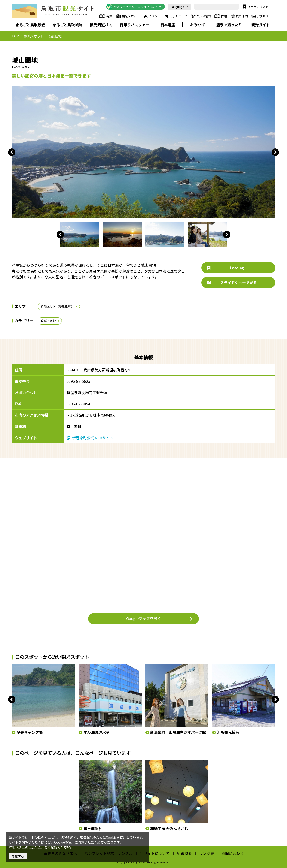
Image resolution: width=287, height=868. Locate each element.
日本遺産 (168, 25)
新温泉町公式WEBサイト (90, 438)
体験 (221, 16)
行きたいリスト (255, 7)
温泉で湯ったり (229, 25)
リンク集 (207, 853)
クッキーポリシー (31, 847)
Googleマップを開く (160, 618)
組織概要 (184, 853)
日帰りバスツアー (134, 25)
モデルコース (176, 16)
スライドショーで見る (232, 283)
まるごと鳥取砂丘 (30, 25)
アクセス (260, 16)
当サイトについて (155, 853)
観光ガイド (260, 25)
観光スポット (128, 16)
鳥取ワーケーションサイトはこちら (134, 7)
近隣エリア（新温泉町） (59, 306)
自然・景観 (50, 321)
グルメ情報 (201, 16)
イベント (152, 16)
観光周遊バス (101, 25)
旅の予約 (239, 16)
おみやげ (197, 25)
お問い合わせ (232, 853)
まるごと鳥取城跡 (67, 25)
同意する (18, 856)
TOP (15, 36)
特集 (106, 16)
